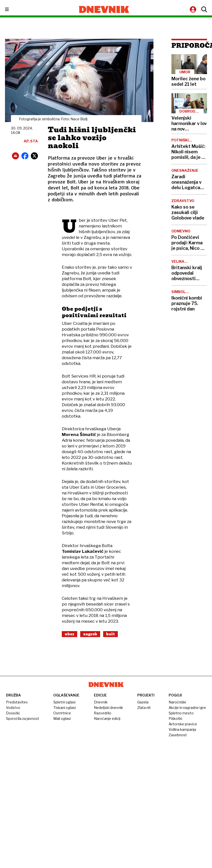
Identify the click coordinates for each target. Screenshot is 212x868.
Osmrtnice (62, 713)
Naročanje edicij (107, 718)
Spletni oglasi (64, 702)
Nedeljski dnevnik (108, 708)
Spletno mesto (181, 713)
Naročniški (177, 702)
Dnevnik (101, 702)
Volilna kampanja (182, 729)
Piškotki (175, 718)
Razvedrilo (103, 713)
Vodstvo (13, 708)
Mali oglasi (62, 718)
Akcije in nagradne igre (187, 708)
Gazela (143, 702)
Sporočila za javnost (23, 718)
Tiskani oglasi (65, 708)
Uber (70, 634)
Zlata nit (144, 708)
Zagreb (90, 634)
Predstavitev (17, 702)
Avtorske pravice (183, 724)
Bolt (110, 634)
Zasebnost (178, 735)
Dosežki (13, 713)
